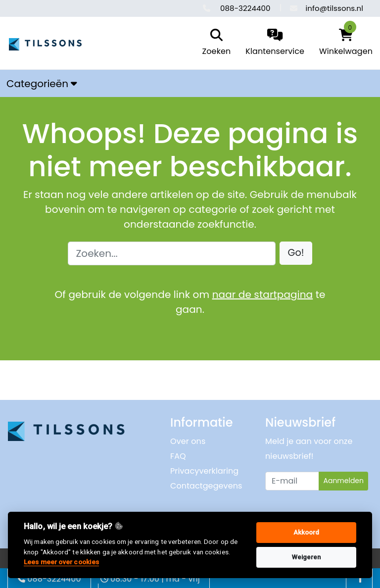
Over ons (188, 441)
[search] (214, 43)
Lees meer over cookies (61, 562)
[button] (296, 253)
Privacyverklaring (204, 471)
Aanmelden (343, 481)
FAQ (178, 456)
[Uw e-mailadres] (292, 481)
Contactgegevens (206, 486)
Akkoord (307, 532)
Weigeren (307, 557)
